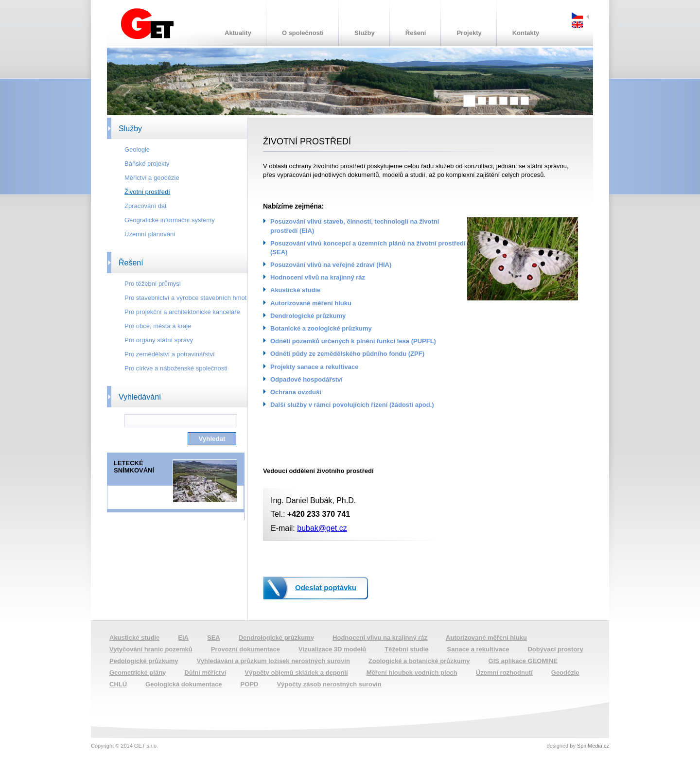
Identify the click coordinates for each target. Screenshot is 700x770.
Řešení (416, 33)
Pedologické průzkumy (144, 661)
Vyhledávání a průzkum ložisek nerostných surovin (273, 661)
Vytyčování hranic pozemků (151, 649)
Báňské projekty (147, 164)
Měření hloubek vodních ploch (412, 673)
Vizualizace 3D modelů (332, 649)
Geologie (137, 149)
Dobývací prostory (555, 649)
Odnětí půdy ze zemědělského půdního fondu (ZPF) (347, 354)
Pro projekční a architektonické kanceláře (182, 312)
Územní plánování (150, 234)
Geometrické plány (138, 673)
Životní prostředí (147, 192)
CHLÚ (118, 684)
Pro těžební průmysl (153, 284)
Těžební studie (406, 649)
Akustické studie (295, 290)
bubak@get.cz (322, 528)
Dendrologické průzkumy (308, 316)
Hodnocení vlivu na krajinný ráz (380, 638)
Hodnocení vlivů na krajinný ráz (318, 277)
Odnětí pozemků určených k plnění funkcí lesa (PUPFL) (353, 341)
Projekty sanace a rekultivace (314, 367)
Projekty (469, 33)
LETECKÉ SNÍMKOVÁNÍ (134, 467)
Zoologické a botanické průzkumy (419, 661)
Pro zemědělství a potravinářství (170, 354)
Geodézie (565, 673)
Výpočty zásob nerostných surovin (329, 684)
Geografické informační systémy (170, 220)
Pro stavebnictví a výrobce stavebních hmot (185, 298)
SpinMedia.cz (593, 746)
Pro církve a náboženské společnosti (176, 368)
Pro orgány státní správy (159, 340)
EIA (183, 638)
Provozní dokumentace (245, 649)
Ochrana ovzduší (296, 392)
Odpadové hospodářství (306, 379)
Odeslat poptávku (326, 587)
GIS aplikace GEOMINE (523, 661)
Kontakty (526, 33)
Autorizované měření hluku (311, 303)
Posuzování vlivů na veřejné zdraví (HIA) (331, 265)
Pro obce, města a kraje (158, 326)
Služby (365, 33)
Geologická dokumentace (184, 684)
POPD (250, 684)
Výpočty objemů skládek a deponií (296, 673)
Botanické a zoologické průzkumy (321, 328)
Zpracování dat (146, 206)
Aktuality (238, 33)
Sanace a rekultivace (478, 649)
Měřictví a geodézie (152, 178)
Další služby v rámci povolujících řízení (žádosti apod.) (352, 405)
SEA (214, 638)
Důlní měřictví (205, 673)
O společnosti (303, 33)
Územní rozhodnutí (504, 673)
